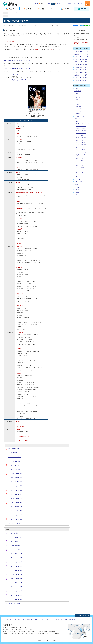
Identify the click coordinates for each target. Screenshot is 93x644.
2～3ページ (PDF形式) (13, 457)
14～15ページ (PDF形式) (14, 478)
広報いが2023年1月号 (81, 80)
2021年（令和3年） (81, 161)
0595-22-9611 (15, 630)
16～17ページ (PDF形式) (14, 482)
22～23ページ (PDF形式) (14, 494)
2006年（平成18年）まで (82, 124)
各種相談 (77, 184)
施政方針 (78, 102)
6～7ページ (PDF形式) (13, 465)
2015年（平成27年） (81, 145)
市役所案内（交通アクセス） (73, 620)
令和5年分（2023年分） (40, 13)
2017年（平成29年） (81, 150)
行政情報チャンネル (80, 116)
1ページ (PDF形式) (12, 453)
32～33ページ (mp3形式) (14, 595)
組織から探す (17, 620)
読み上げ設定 (68, 4)
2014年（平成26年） (81, 143)
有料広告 (77, 190)
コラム (77, 100)
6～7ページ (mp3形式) (13, 546)
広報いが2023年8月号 (81, 62)
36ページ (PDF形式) (13, 523)
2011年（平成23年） (81, 136)
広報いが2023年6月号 (81, 67)
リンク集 (77, 187)
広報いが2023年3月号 (81, 75)
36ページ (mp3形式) (13, 604)
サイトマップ (7, 620)
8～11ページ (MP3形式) (14, 550)
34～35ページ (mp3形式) (14, 599)
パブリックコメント (80, 182)
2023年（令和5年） (81, 165)
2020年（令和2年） (81, 158)
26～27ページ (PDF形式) (14, 503)
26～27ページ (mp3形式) (14, 583)
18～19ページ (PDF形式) (14, 486)
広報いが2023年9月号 (81, 59)
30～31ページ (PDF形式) (14, 511)
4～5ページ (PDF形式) (13, 461)
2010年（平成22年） (81, 133)
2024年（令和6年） (81, 168)
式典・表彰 (78, 111)
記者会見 (78, 114)
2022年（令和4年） (81, 163)
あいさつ (78, 97)
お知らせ (77, 88)
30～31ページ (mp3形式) (14, 591)
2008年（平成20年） (81, 129)
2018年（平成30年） (81, 152)
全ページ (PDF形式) (13, 449)
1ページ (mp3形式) (12, 533)
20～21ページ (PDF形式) (14, 490)
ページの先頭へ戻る (84, 616)
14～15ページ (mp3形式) (14, 558)
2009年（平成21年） (81, 131)
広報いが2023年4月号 (81, 72)
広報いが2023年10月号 (81, 57)
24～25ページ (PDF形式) (14, 499)
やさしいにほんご (79, 4)
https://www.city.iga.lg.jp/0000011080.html (17, 61)
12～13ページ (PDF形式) (14, 474)
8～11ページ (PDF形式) (14, 470)
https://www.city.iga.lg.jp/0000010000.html (17, 74)
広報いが (30, 13)
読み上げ (59, 4)
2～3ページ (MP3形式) (13, 537)
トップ (11, 13)
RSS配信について (28, 620)
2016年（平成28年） (81, 147)
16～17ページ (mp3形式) (14, 562)
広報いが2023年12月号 (81, 52)
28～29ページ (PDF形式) (14, 507)
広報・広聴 (23, 13)
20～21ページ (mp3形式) (14, 570)
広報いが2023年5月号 (81, 70)
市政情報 (16, 13)
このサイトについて (57, 620)
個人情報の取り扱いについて (42, 620)
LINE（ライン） (79, 179)
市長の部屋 (78, 91)
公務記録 (78, 104)
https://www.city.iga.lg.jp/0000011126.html (17, 80)
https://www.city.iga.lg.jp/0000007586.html (17, 68)
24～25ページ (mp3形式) (14, 579)
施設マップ (78, 195)
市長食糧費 (78, 109)
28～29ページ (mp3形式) (14, 587)
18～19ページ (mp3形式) (14, 566)
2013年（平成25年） (81, 140)
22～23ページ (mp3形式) (14, 575)
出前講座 (77, 192)
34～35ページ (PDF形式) (14, 519)
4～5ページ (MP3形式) (13, 541)
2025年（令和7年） (81, 170)
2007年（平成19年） (81, 126)
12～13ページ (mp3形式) (14, 554)
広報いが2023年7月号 (81, 65)
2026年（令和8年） (81, 172)
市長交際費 (78, 107)
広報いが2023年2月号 (81, 78)
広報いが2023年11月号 (81, 54)
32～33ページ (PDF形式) (14, 515)
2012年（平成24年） (81, 138)
